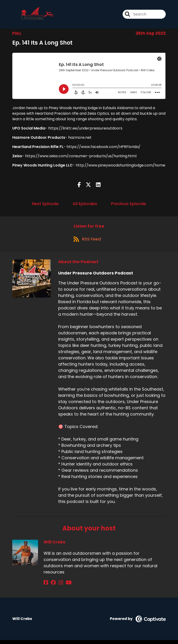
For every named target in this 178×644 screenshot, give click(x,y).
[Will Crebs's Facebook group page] (51, 586)
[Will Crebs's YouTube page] (63, 586)
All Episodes (85, 205)
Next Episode (45, 205)
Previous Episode (129, 205)
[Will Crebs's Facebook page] (46, 586)
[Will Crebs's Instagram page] (57, 586)
